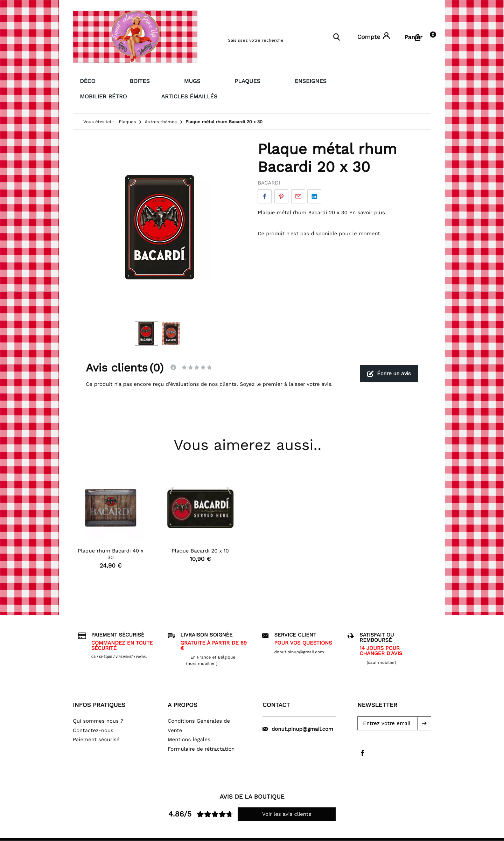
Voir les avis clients (287, 797)
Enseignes (228, 80)
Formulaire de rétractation (201, 732)
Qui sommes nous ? (98, 704)
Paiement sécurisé (96, 723)
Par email (298, 180)
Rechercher (336, 37)
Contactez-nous (93, 713)
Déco (81, 80)
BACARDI (269, 166)
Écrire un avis (389, 356)
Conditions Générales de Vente (199, 709)
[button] (424, 707)
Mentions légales (189, 723)
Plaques (184, 80)
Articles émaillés (351, 80)
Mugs (147, 80)
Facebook (265, 180)
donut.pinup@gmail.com (298, 712)
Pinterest (281, 180)
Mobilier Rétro (282, 80)
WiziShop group (278, 832)
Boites (114, 80)
